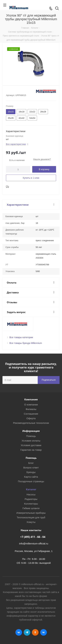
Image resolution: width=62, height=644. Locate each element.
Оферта (31, 418)
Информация (31, 431)
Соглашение (31, 414)
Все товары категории (21, 337)
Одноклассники (35, 632)
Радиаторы (31, 499)
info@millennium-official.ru (34, 544)
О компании (31, 405)
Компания (31, 399)
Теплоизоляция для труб (31, 517)
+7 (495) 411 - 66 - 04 (33, 537)
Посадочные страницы (31, 481)
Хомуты (31, 522)
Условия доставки (31, 445)
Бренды (31, 472)
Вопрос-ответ (31, 468)
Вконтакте (19, 632)
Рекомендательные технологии (31, 423)
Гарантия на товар (31, 450)
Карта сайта (31, 477)
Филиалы (31, 409)
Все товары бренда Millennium (26, 343)
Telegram (27, 632)
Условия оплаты (31, 441)
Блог (31, 463)
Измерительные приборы (31, 513)
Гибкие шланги (31, 508)
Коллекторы (31, 504)
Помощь (31, 436)
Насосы (31, 494)
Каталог (31, 489)
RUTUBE (43, 632)
